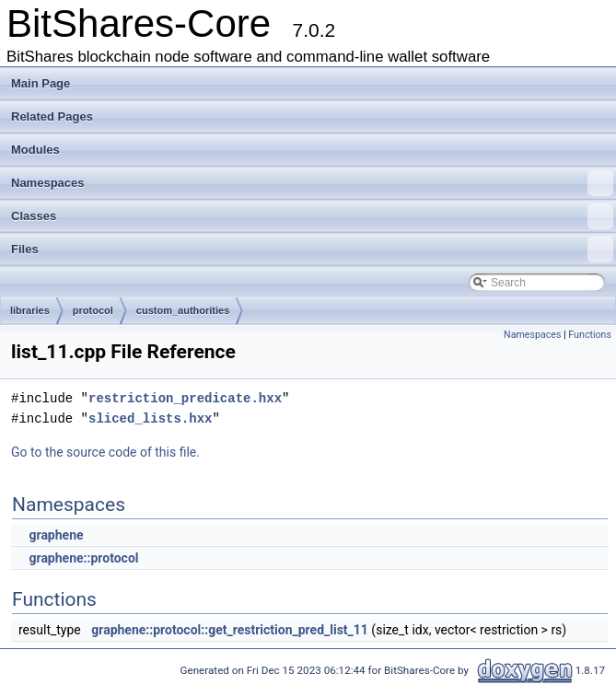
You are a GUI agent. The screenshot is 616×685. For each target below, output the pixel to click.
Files (312, 250)
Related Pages (52, 116)
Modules (35, 150)
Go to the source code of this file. (105, 452)
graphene (56, 535)
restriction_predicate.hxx (185, 398)
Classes (312, 216)
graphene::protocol (83, 558)
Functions (590, 335)
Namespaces (312, 183)
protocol (93, 310)
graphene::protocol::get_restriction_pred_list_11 (230, 630)
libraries (30, 310)
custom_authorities (183, 310)
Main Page (41, 83)
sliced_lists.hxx (150, 418)
